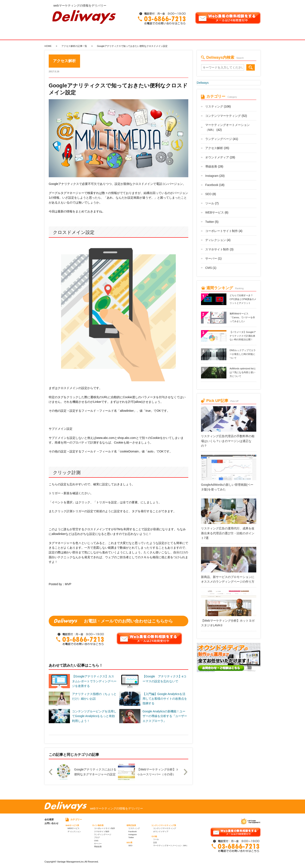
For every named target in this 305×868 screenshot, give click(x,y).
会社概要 (49, 819)
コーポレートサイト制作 (222, 231)
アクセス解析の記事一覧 (74, 46)
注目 (155, 843)
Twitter (210, 222)
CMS (209, 268)
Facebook (212, 185)
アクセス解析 (214, 148)
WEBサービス (215, 212)
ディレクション (216, 240)
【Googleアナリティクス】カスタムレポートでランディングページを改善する (94, 681)
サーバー (211, 258)
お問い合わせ (51, 823)
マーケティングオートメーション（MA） (171, 846)
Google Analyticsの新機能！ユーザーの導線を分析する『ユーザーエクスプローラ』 (165, 716)
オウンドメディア (217, 157)
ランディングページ (219, 139)
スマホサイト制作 (217, 249)
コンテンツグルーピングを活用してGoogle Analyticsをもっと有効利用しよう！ (94, 716)
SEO (208, 194)
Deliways (203, 83)
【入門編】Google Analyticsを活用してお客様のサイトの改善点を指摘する (165, 699)
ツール (210, 203)
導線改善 (211, 166)
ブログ (97, 837)
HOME (48, 46)
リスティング (214, 106)
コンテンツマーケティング (223, 116)
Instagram (212, 176)
